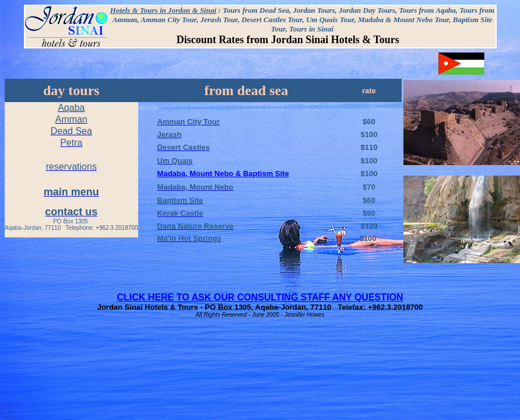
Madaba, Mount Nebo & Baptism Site (223, 174)
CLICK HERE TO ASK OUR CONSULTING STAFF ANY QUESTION (260, 297)
